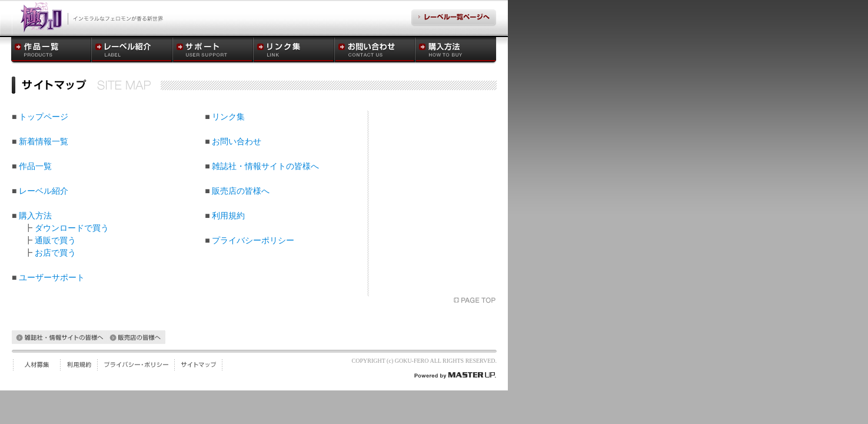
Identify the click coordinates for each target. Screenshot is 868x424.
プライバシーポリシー (253, 241)
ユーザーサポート (52, 278)
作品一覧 (35, 166)
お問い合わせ (237, 142)
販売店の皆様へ (241, 191)
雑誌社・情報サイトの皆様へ (265, 166)
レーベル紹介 (44, 191)
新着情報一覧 (44, 142)
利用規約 (228, 216)
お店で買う (55, 253)
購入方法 (35, 216)
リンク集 (228, 117)
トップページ (44, 117)
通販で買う (55, 241)
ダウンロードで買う (72, 228)
